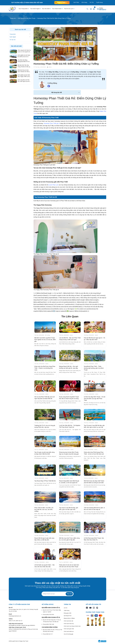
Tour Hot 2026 (46, 9)
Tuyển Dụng (99, 2)
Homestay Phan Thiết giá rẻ (52, 123)
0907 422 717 (19, 621)
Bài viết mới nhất (16, 46)
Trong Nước (13, 34)
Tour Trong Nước (23, 9)
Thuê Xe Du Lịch (69, 9)
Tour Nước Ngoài (35, 9)
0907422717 (103, 10)
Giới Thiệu (76, 2)
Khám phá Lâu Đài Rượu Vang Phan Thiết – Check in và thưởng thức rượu (45, 368)
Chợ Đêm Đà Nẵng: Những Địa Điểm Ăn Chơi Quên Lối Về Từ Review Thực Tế (24, 61)
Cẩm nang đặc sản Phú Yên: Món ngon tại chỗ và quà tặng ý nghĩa (24, 81)
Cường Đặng (52, 83)
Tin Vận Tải (12, 40)
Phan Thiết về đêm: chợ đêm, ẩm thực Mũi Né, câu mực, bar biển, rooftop (44, 509)
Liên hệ (65, 608)
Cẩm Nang (84, 2)
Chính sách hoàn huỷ (69, 624)
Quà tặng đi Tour (68, 616)
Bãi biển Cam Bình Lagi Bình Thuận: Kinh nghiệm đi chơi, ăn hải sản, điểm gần (45, 340)
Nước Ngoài (13, 37)
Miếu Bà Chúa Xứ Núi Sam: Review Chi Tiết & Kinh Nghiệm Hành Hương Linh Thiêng (24, 71)
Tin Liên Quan (70, 316)
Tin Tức (92, 2)
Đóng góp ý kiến (68, 613)
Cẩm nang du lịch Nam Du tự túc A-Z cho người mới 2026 (24, 51)
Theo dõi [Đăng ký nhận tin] (69, 594)
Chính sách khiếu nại (69, 631)
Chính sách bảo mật (68, 621)
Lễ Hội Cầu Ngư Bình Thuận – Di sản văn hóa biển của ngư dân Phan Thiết (95, 399)
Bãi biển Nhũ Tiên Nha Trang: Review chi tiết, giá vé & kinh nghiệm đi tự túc (24, 66)
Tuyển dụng (67, 610)
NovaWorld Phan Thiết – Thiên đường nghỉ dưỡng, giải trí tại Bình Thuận (94, 368)
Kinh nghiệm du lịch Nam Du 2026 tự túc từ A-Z (24, 56)
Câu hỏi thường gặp (68, 634)
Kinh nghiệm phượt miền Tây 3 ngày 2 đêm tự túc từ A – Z (24, 76)
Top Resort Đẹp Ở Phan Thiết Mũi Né (45, 481)
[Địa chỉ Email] (57, 594)
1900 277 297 (12, 621)
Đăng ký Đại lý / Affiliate (69, 618)
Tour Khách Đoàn (57, 9)
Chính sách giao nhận (69, 629)
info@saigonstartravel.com (15, 616)
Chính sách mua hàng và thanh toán (72, 626)
